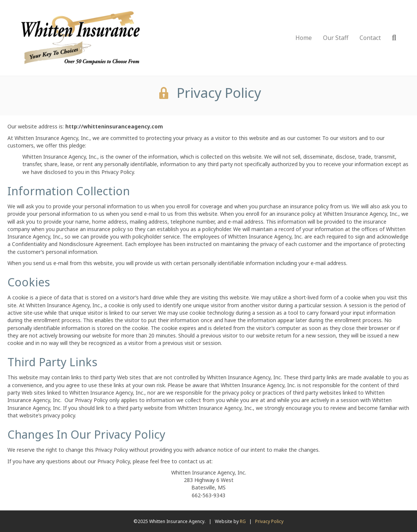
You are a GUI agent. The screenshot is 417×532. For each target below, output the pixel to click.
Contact (370, 38)
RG (243, 521)
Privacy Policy (269, 521)
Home (304, 38)
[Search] (391, 38)
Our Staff (336, 38)
